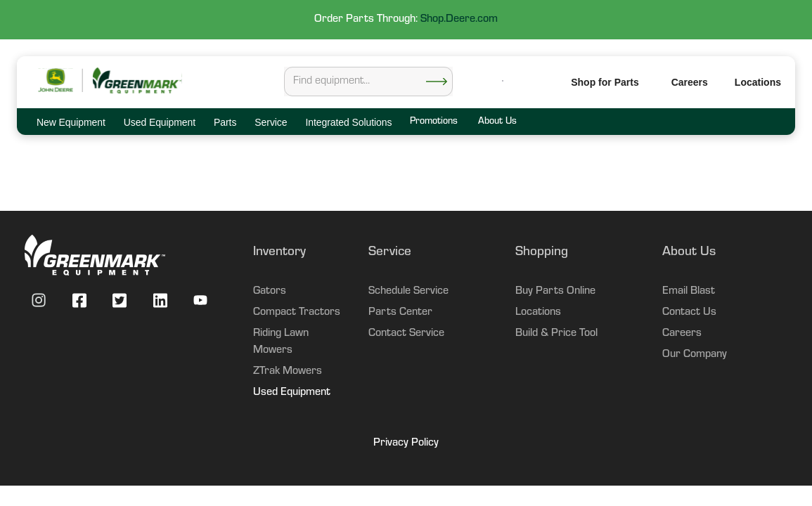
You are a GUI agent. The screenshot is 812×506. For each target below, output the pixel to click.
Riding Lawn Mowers (281, 342)
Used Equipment (292, 393)
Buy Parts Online (555, 292)
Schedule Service (408, 292)
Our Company (695, 355)
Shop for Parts (605, 82)
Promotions (433, 122)
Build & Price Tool (556, 334)
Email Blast (689, 292)
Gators (270, 292)
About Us (497, 122)
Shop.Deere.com (459, 20)
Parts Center (400, 313)
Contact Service (406, 334)
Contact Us (689, 313)
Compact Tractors (297, 313)
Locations (538, 313)
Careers (690, 82)
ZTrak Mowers (288, 372)
